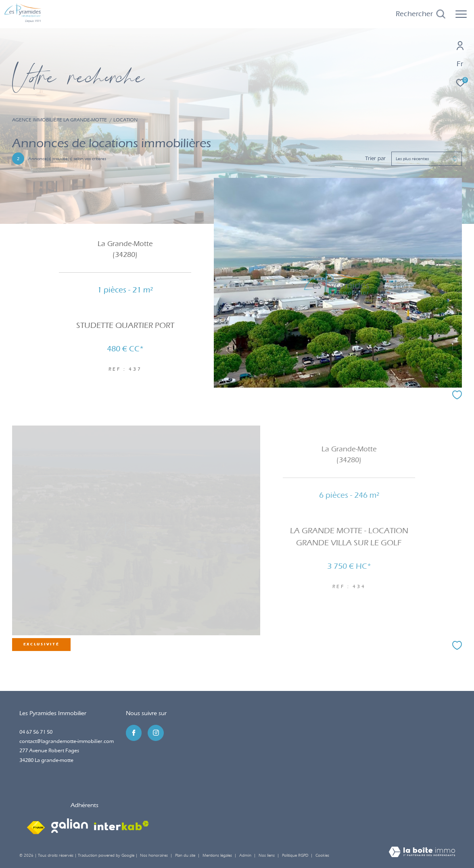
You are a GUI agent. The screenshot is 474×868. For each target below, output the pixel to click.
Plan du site (186, 855)
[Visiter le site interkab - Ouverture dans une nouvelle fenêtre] (121, 826)
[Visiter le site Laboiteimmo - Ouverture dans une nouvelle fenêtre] (422, 853)
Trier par (375, 159)
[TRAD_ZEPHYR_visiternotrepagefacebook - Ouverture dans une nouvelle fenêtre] (134, 733)
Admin (246, 855)
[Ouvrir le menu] (461, 14)
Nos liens (267, 855)
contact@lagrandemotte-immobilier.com (67, 741)
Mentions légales (218, 855)
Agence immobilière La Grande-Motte (60, 120)
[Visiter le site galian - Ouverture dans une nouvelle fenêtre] (70, 826)
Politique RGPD (295, 855)
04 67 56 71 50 (36, 732)
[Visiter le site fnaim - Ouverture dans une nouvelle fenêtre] (36, 826)
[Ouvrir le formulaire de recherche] (421, 14)
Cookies (322, 856)
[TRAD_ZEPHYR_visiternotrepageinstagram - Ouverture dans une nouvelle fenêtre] (156, 733)
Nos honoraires (154, 855)
